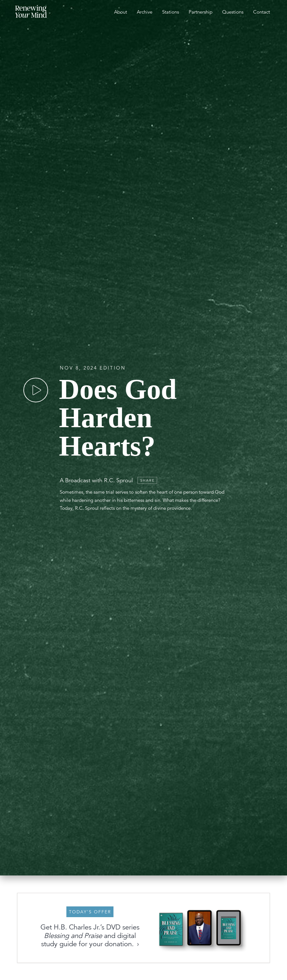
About (121, 12)
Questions (233, 12)
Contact (262, 12)
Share (148, 480)
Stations (171, 12)
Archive (145, 12)
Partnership (201, 12)
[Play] (36, 390)
